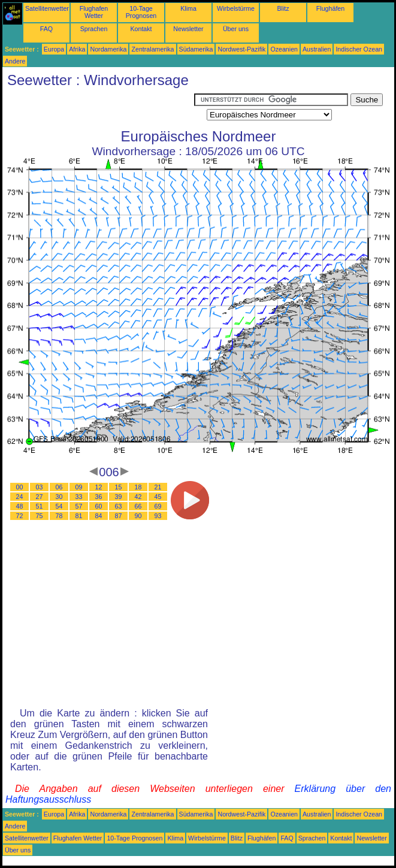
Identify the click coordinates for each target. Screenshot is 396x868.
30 (59, 497)
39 (119, 497)
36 (99, 497)
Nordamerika (108, 49)
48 (20, 506)
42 (138, 497)
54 (59, 506)
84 (99, 516)
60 (99, 506)
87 (119, 516)
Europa (54, 49)
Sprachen (94, 29)
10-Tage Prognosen (141, 12)
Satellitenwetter (47, 8)
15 (119, 487)
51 (40, 506)
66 (138, 506)
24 (20, 497)
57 (79, 506)
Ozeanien (284, 49)
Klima (188, 8)
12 (99, 487)
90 (138, 516)
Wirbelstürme (236, 8)
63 (119, 506)
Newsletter (188, 29)
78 (59, 516)
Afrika (77, 49)
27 (40, 497)
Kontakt (141, 29)
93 (158, 516)
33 (79, 497)
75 (40, 516)
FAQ (46, 29)
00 (20, 487)
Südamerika (196, 49)
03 (40, 487)
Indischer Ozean (359, 49)
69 (158, 506)
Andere (15, 61)
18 (138, 487)
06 (59, 487)
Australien (317, 49)
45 (158, 497)
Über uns (236, 29)
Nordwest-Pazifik (241, 49)
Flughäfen (330, 8)
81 (79, 516)
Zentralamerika (152, 49)
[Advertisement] (98, 108)
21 (158, 487)
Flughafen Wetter (94, 12)
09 (79, 487)
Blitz (283, 8)
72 (20, 516)
